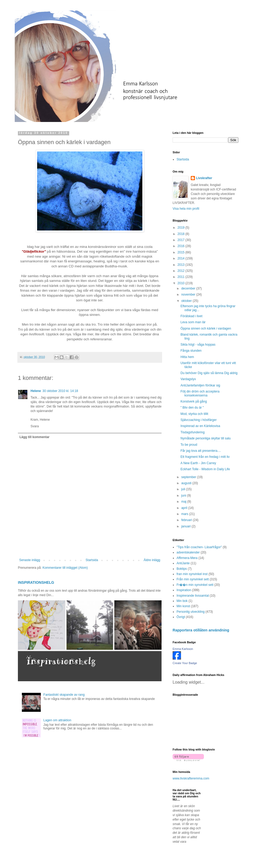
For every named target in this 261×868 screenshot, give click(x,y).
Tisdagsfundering (193, 432)
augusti (187, 483)
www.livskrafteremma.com (191, 778)
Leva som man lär (193, 322)
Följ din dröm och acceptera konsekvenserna (200, 393)
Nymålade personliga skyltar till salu (206, 438)
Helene (36, 391)
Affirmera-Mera (187, 558)
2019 (182, 228)
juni (184, 496)
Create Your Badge (185, 663)
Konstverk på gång (194, 401)
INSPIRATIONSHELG (36, 582)
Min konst (183, 606)
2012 (182, 271)
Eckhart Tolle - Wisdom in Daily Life (205, 469)
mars (185, 514)
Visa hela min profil (186, 209)
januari (186, 526)
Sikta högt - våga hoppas (198, 345)
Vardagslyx (188, 379)
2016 (182, 246)
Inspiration (184, 590)
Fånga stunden (191, 351)
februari (187, 520)
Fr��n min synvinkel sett (195, 585)
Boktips (182, 569)
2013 (182, 265)
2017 (182, 240)
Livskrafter (204, 178)
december (189, 288)
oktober (187, 301)
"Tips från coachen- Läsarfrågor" (199, 547)
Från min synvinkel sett (193, 579)
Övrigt (181, 617)
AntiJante (183, 563)
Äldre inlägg (152, 560)
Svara (35, 426)
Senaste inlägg (30, 560)
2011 (182, 277)
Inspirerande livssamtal (193, 596)
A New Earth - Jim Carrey (198, 463)
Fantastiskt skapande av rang (64, 695)
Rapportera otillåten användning (201, 630)
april (185, 508)
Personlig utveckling (191, 612)
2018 (182, 234)
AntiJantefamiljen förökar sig (200, 385)
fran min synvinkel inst (192, 574)
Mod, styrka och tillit (194, 414)
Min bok (182, 601)
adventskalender (188, 552)
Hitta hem (187, 357)
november (189, 295)
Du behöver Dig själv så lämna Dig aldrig (209, 373)
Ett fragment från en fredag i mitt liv (205, 457)
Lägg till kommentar (34, 437)
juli (184, 489)
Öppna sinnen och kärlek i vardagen (206, 328)
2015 (182, 252)
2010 (182, 283)
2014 (182, 258)
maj (184, 502)
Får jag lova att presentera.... (201, 451)
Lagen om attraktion (57, 720)
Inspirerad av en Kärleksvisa (200, 426)
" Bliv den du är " (192, 408)
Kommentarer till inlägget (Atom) (65, 568)
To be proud (189, 445)
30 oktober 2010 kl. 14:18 (60, 391)
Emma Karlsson (183, 649)
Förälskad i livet (191, 316)
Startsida (92, 560)
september (189, 477)
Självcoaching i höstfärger (199, 420)
